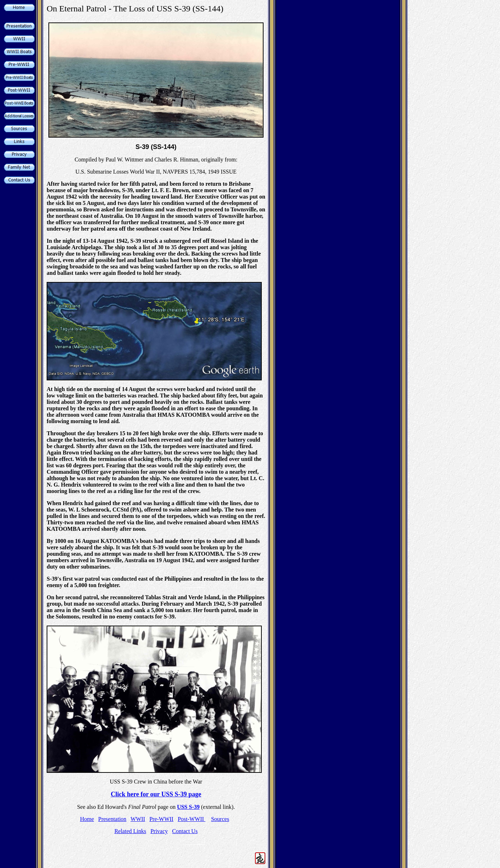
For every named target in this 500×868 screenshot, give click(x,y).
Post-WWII (192, 819)
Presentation (112, 819)
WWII (138, 819)
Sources (220, 819)
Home (87, 819)
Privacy (159, 831)
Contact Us (185, 831)
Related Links (130, 831)
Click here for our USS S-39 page (156, 794)
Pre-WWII (161, 819)
